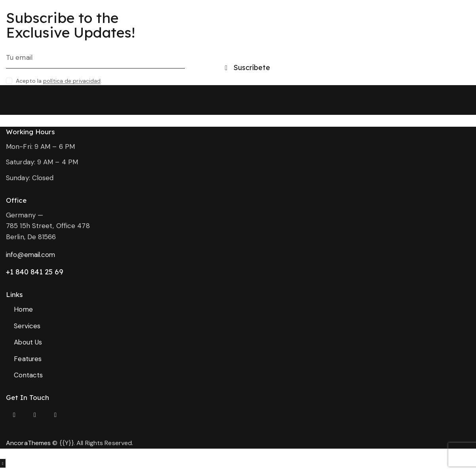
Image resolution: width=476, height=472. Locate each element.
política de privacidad (72, 81)
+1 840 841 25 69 (35, 272)
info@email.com (31, 255)
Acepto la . (59, 81)
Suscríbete (252, 68)
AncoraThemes (28, 443)
